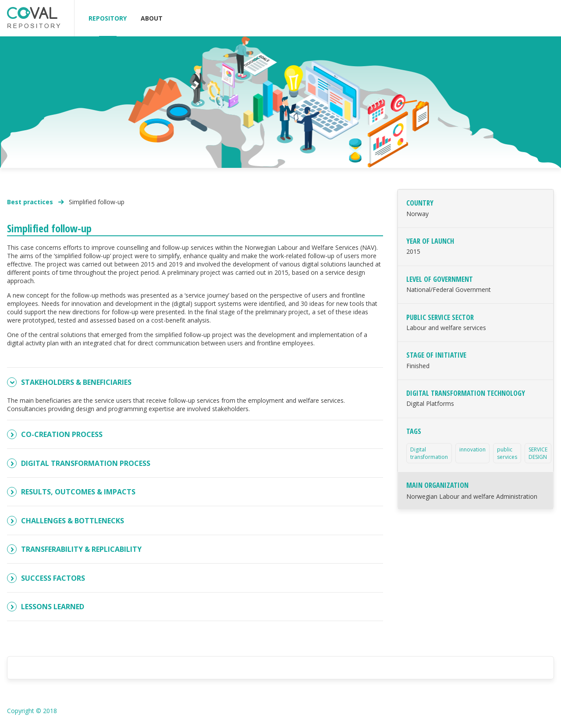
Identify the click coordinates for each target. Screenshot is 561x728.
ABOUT (152, 18)
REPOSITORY (108, 18)
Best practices (31, 202)
